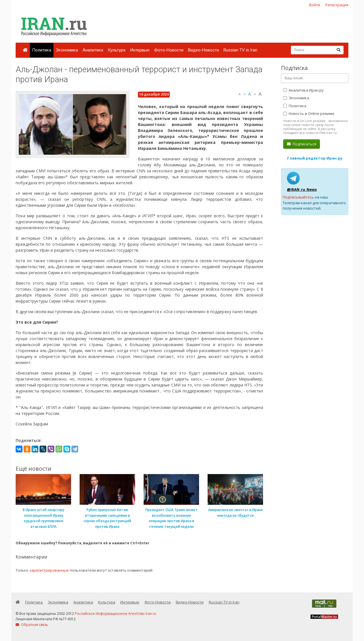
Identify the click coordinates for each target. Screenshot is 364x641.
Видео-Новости (203, 50)
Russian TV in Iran (240, 50)
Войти (315, 5)
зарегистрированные (49, 570)
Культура (117, 50)
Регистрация (337, 5)
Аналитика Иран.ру (303, 90)
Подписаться (302, 144)
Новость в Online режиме (309, 113)
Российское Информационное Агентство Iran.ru (115, 614)
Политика (42, 50)
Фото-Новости (169, 50)
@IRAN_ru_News (302, 189)
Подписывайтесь (298, 197)
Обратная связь (32, 625)
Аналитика (93, 50)
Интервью (140, 50)
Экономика (67, 50)
